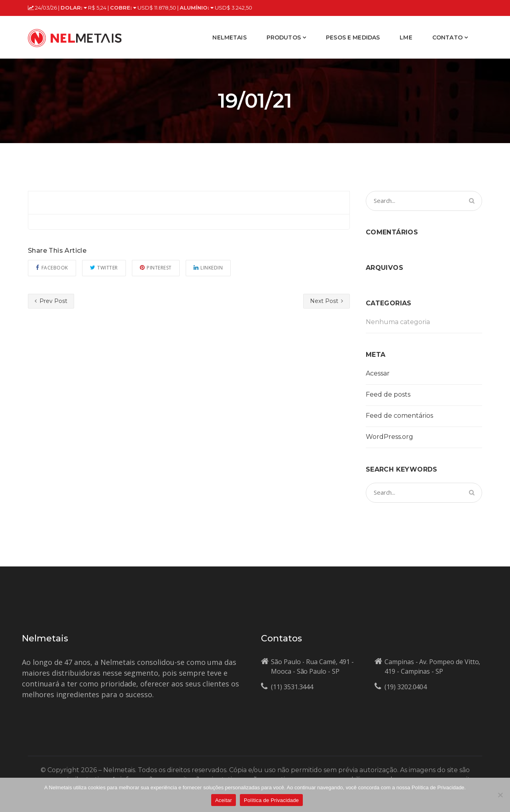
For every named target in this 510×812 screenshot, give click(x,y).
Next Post (327, 301)
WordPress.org (389, 437)
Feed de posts (388, 394)
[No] (500, 795)
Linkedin (208, 268)
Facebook (52, 268)
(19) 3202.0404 (406, 687)
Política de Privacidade (271, 800)
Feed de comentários (399, 416)
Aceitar (224, 800)
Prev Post (51, 301)
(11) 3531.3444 (292, 687)
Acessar (378, 373)
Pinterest (156, 268)
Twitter (104, 268)
